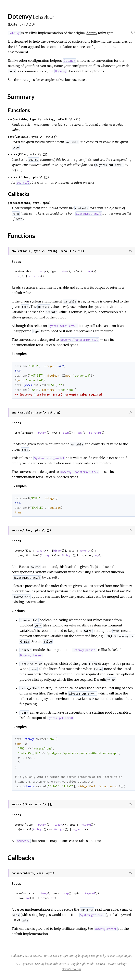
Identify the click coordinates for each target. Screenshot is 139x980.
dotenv (92, 33)
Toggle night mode (82, 964)
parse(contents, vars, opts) (29, 203)
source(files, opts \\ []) (28, 154)
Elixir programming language (71, 956)
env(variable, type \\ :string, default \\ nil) (44, 119)
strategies (27, 80)
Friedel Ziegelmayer (119, 956)
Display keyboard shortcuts (52, 964)
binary (41, 271)
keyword (84, 551)
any (90, 271)
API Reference (24, 964)
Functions (19, 110)
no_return (35, 276)
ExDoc (28, 956)
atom (64, 271)
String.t (46, 555)
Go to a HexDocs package (112, 964)
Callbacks (19, 194)
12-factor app (24, 47)
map (66, 893)
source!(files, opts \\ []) (28, 177)
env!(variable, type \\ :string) (32, 137)
